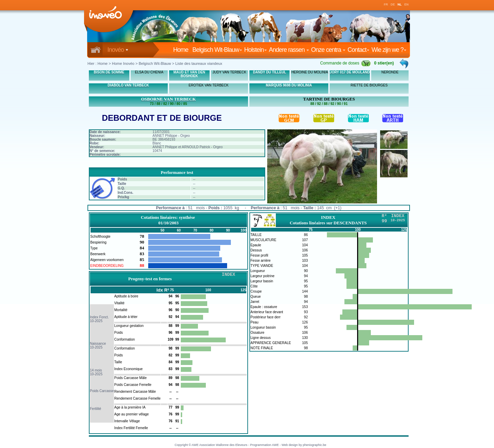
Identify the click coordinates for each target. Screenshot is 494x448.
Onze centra (328, 50)
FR (386, 4)
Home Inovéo (123, 63)
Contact (358, 50)
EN (407, 4)
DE (393, 4)
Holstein (256, 50)
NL (400, 4)
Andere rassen (289, 50)
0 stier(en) (384, 63)
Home (182, 50)
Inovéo (118, 50)
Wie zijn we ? (389, 50)
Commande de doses (345, 63)
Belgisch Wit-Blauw (217, 50)
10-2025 (96, 321)
